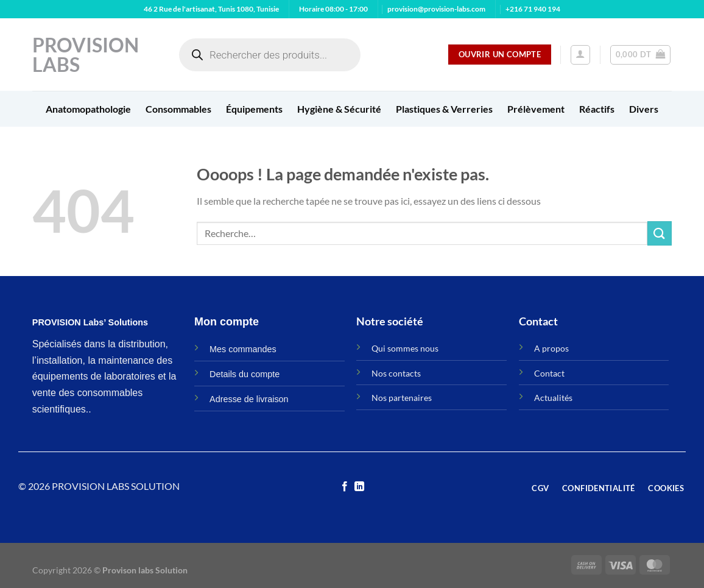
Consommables (178, 109)
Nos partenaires (402, 398)
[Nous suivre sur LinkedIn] (359, 487)
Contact (549, 373)
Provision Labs (86, 55)
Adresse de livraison (249, 399)
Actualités (553, 398)
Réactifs (597, 109)
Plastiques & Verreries (444, 109)
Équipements (254, 109)
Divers (644, 109)
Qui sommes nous (405, 348)
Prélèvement (536, 109)
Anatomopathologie (88, 109)
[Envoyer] (660, 233)
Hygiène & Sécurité (339, 109)
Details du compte (245, 374)
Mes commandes (243, 349)
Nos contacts (396, 373)
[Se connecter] (580, 55)
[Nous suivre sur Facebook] (345, 487)
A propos (551, 348)
